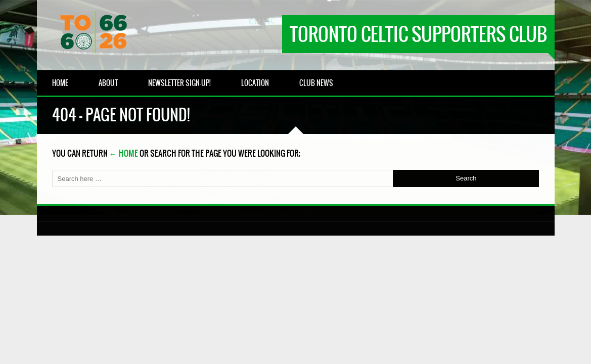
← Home (124, 153)
